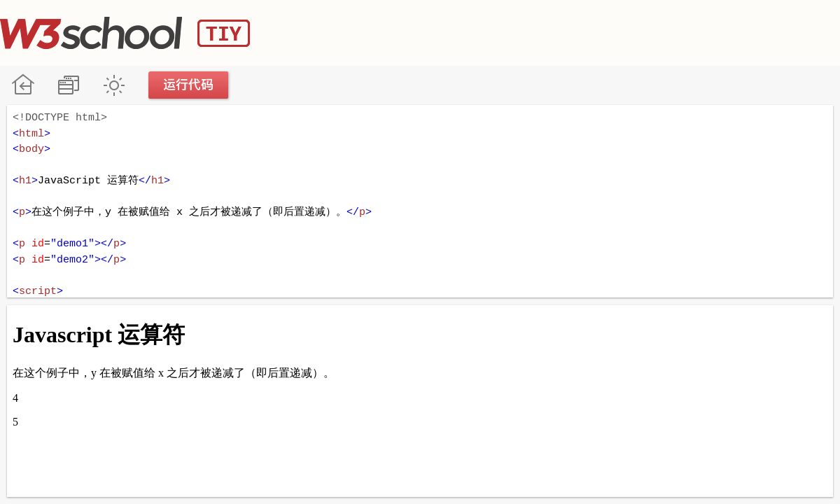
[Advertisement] (585, 31)
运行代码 (189, 85)
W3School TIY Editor (125, 33)
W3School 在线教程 (23, 85)
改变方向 (68, 85)
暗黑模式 (114, 85)
